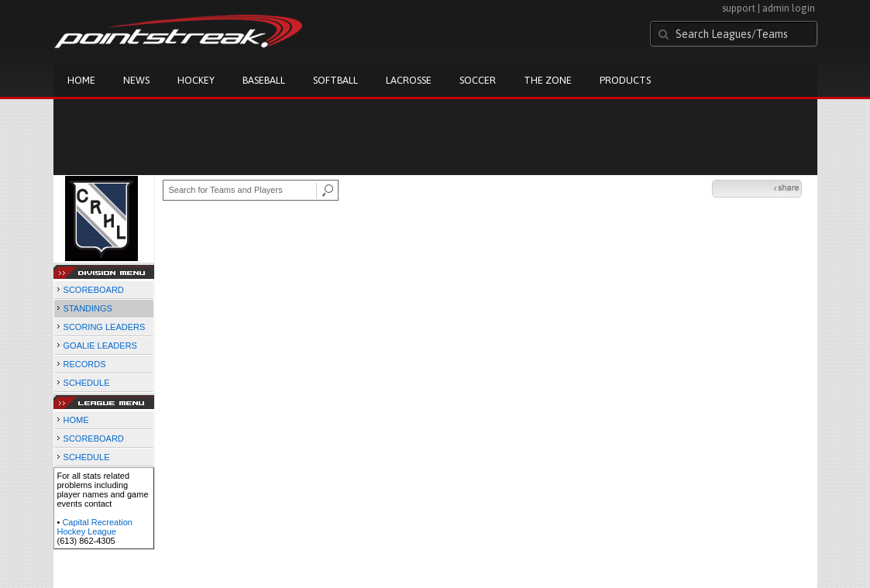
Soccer (478, 80)
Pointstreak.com (178, 33)
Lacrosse (409, 80)
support (739, 8)
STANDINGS (88, 308)
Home (81, 80)
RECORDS (85, 364)
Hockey (196, 80)
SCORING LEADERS (105, 327)
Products (625, 80)
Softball (335, 80)
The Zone (548, 80)
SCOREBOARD (94, 290)
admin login (789, 8)
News (136, 80)
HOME (76, 420)
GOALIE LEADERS (100, 346)
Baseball (264, 80)
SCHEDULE (87, 383)
